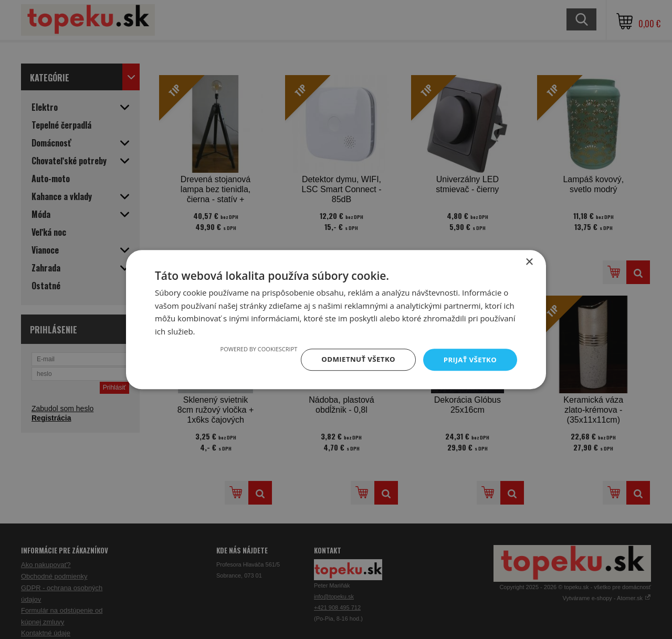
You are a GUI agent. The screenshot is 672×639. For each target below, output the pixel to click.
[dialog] (336, 319)
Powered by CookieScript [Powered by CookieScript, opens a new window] (253, 348)
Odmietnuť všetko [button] (354, 359)
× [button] (529, 261)
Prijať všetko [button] (469, 359)
